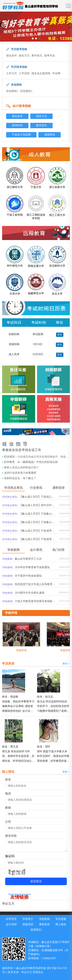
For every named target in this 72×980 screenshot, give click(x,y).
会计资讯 (36, 550)
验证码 (10, 856)
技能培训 (28, 924)
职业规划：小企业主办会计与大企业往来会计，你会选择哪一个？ (36, 457)
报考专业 (50, 56)
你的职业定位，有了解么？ (20, 478)
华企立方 (8, 904)
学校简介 (28, 919)
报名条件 (12, 56)
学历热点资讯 (13, 488)
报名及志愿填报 (41, 73)
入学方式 (12, 73)
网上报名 (61, 924)
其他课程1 (12, 91)
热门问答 (59, 550)
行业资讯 (36, 488)
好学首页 (11, 919)
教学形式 (37, 56)
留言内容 (11, 836)
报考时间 (17, 125)
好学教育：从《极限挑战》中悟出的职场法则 (31, 462)
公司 (8, 822)
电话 (8, 794)
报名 (60, 335)
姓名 (8, 779)
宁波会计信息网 (21, 135)
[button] (33, 38)
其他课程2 (26, 91)
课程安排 (59, 488)
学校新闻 (13, 550)
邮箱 (8, 808)
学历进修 (61, 919)
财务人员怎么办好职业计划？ (22, 467)
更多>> (66, 664)
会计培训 (11, 924)
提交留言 (36, 881)
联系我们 (36, 930)
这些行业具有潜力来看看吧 (20, 473)
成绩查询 (50, 135)
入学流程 (24, 73)
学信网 (56, 73)
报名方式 (24, 56)
